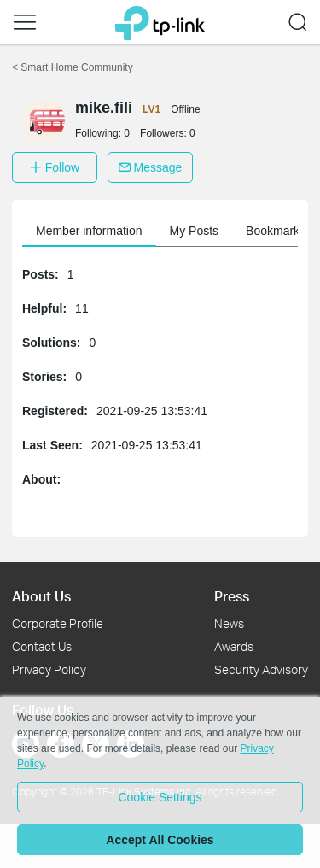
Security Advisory (261, 669)
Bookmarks (276, 231)
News (229, 623)
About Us (41, 596)
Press (232, 596)
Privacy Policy (49, 669)
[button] (25, 22)
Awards (234, 646)
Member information (89, 231)
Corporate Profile (58, 623)
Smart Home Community (73, 67)
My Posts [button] (195, 231)
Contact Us (42, 646)
